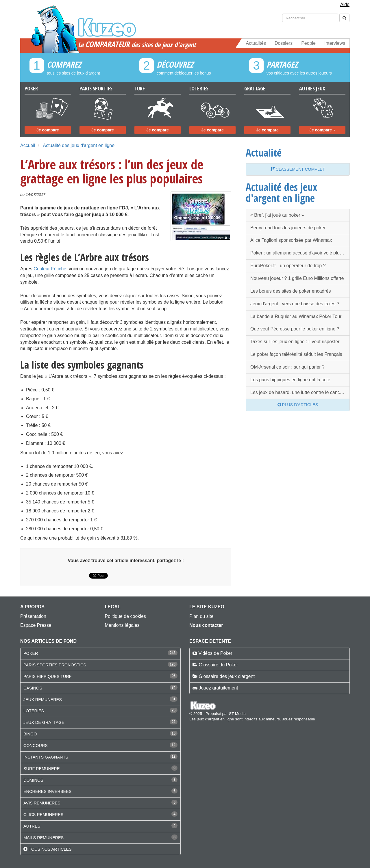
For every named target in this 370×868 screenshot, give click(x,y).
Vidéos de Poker (215, 653)
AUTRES (32, 826)
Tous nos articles (50, 849)
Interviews (335, 43)
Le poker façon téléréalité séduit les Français (296, 354)
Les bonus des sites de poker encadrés (291, 291)
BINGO (30, 734)
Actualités (256, 43)
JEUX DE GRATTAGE (44, 722)
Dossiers (284, 43)
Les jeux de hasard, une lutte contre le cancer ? (299, 392)
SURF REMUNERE (42, 769)
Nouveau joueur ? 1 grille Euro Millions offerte (297, 278)
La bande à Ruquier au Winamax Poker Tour (296, 316)
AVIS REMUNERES (42, 803)
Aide (345, 4)
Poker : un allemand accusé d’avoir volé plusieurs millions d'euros (300, 253)
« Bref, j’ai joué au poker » (277, 215)
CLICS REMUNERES (43, 815)
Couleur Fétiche (50, 269)
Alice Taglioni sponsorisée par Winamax (291, 240)
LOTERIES (34, 711)
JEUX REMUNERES (43, 700)
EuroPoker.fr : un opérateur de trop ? (288, 266)
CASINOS (33, 688)
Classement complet (298, 169)
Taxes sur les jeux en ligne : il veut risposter (295, 342)
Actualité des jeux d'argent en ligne (79, 145)
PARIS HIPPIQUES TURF (48, 676)
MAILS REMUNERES (44, 838)
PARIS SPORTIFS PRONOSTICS (55, 665)
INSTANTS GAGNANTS (46, 757)
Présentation (33, 616)
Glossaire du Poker (218, 665)
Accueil (28, 145)
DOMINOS (33, 780)
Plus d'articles (298, 405)
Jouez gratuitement (218, 688)
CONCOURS (36, 746)
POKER (31, 653)
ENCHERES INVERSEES (47, 791)
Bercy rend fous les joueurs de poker (288, 228)
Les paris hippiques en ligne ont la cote (290, 380)
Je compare (48, 130)
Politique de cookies (125, 616)
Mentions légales (122, 625)
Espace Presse (36, 625)
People (308, 43)
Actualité (264, 153)
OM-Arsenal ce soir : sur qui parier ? (287, 367)
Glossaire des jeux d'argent (226, 676)
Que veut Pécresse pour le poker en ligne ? (295, 329)
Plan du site (201, 616)
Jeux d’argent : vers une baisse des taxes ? (295, 304)
